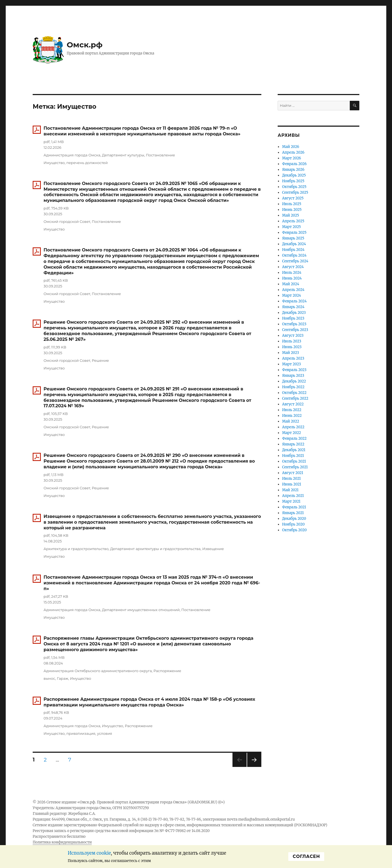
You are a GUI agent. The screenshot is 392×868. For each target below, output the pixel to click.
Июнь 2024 (292, 278)
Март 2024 (291, 295)
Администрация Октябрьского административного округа (98, 671)
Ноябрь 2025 (293, 181)
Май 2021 (290, 490)
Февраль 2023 (294, 370)
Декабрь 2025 (294, 175)
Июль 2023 (292, 341)
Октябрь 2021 (294, 461)
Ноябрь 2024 (293, 250)
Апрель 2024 (293, 290)
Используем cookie (89, 853)
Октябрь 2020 (294, 530)
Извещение (213, 549)
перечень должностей (87, 163)
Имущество (54, 163)
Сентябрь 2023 (295, 330)
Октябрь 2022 (294, 393)
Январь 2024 (293, 307)
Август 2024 (293, 267)
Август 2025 (293, 198)
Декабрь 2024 (294, 244)
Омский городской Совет (67, 221)
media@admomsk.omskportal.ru (267, 819)
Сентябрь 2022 (295, 398)
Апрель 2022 (293, 427)
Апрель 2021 (293, 496)
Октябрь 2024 (294, 255)
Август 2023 (293, 336)
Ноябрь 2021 (293, 456)
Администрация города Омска (72, 155)
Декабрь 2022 (294, 381)
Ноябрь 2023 (293, 318)
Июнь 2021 (292, 484)
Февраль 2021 (294, 507)
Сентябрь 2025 (295, 192)
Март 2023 (291, 364)
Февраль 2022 (294, 438)
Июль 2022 (292, 410)
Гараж (63, 678)
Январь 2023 (293, 376)
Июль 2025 (292, 204)
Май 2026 (291, 147)
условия (104, 733)
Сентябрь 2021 (295, 467)
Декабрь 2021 (294, 450)
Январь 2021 (293, 513)
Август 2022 (293, 404)
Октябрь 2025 (294, 187)
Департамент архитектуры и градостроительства (155, 549)
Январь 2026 (293, 170)
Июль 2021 (291, 479)
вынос (49, 678)
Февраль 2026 (294, 164)
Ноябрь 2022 (293, 387)
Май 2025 (290, 215)
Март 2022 (291, 433)
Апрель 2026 (293, 152)
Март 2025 (291, 227)
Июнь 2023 (292, 347)
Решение (100, 360)
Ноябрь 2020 (293, 524)
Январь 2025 (293, 238)
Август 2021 (293, 473)
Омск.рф (85, 45)
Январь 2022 (293, 444)
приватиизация (81, 733)
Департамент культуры (123, 155)
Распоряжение (167, 671)
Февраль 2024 (294, 301)
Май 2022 (291, 421)
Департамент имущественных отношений (141, 610)
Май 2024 (291, 284)
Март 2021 (291, 501)
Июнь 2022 (292, 416)
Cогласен (306, 856)
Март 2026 (291, 158)
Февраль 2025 (294, 233)
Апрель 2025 (293, 221)
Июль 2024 (292, 273)
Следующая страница (254, 767)
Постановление (160, 155)
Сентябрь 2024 (295, 261)
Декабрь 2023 (294, 313)
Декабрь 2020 (294, 519)
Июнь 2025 (292, 210)
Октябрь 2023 (294, 324)
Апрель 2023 (293, 358)
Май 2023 (290, 353)
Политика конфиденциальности (62, 842)
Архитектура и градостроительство (76, 549)
